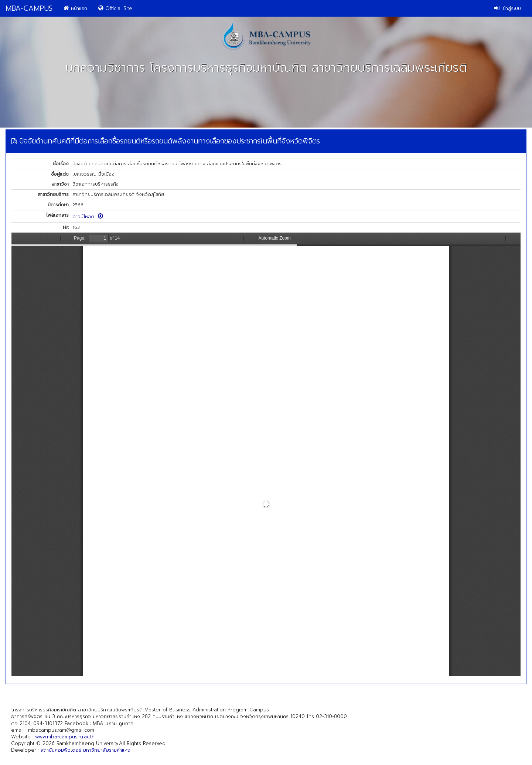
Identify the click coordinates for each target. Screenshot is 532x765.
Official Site (115, 8)
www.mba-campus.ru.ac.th (65, 737)
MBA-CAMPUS (29, 8)
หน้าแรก (75, 8)
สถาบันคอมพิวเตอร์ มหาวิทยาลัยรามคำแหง (86, 750)
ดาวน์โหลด (88, 217)
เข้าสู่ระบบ (508, 8)
